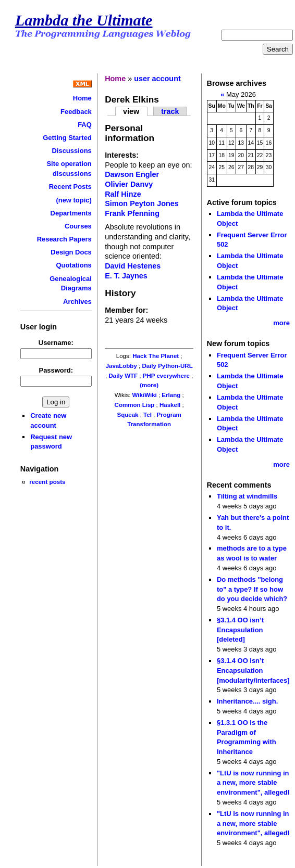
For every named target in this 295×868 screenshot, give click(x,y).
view (131, 111)
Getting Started (67, 138)
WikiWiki (145, 395)
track (170, 111)
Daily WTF (123, 376)
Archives (77, 302)
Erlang (171, 395)
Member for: (126, 310)
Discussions (71, 151)
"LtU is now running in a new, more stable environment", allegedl (253, 783)
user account (157, 79)
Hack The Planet (156, 356)
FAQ (85, 125)
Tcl (147, 415)
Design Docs (71, 252)
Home (82, 98)
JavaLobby (121, 366)
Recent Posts (70, 187)
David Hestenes (133, 266)
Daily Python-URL (167, 366)
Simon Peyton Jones (142, 203)
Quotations (73, 265)
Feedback (76, 112)
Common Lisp (135, 405)
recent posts (47, 482)
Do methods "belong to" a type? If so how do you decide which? (252, 589)
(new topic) (73, 200)
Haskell (170, 405)
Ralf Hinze (123, 194)
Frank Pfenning (132, 213)
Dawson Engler (132, 174)
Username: (56, 343)
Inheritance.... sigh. (247, 701)
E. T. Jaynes (126, 276)
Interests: (122, 155)
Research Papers (64, 239)
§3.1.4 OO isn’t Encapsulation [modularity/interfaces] (253, 670)
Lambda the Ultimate (84, 20)
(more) (149, 385)
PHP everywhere (166, 376)
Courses (78, 226)
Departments (71, 213)
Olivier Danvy (129, 184)
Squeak (127, 415)
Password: (56, 370)
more (281, 323)
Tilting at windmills (247, 496)
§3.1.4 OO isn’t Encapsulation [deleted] (240, 630)
